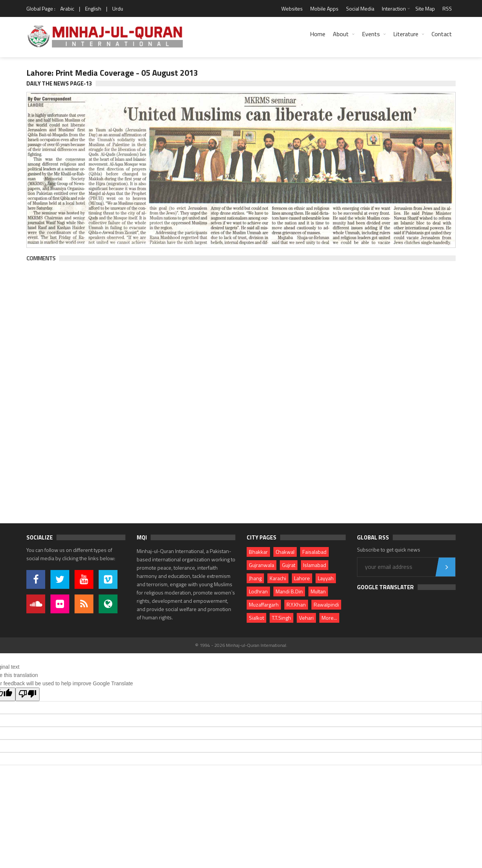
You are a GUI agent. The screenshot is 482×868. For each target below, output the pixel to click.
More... (329, 618)
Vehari (306, 618)
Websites (292, 8)
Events (371, 34)
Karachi (278, 578)
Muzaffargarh (264, 604)
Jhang (255, 578)
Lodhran (258, 591)
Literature (406, 34)
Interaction (394, 8)
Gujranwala (262, 565)
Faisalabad (314, 552)
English (93, 8)
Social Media (360, 8)
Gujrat (289, 565)
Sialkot (256, 618)
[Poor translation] (27, 694)
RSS (447, 8)
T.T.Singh (281, 618)
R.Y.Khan (296, 604)
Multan (318, 591)
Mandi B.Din (289, 591)
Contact (442, 34)
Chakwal (285, 552)
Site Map (425, 8)
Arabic (67, 8)
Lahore (302, 578)
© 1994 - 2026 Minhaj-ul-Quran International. (241, 645)
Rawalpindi (326, 604)
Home (318, 34)
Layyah (326, 578)
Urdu (118, 8)
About (341, 34)
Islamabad (315, 565)
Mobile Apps (324, 8)
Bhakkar (258, 552)
